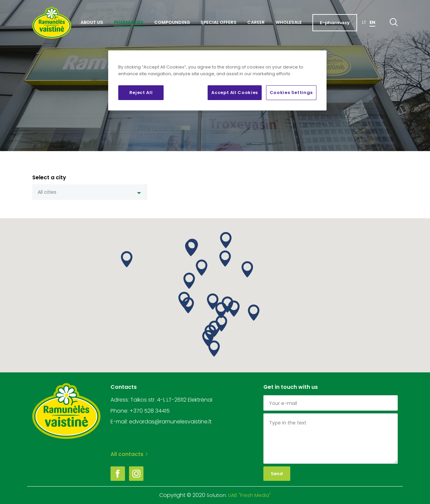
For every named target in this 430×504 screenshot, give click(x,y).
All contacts (129, 454)
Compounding (172, 22)
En (372, 22)
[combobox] (90, 192)
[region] (217, 80)
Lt (364, 22)
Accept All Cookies (235, 93)
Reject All (141, 93)
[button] (191, 248)
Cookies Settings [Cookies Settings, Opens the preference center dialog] (291, 93)
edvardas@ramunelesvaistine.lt (170, 422)
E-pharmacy (335, 23)
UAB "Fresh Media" (249, 495)
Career (256, 22)
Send (277, 474)
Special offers (219, 22)
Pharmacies (129, 22)
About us (92, 22)
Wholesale (289, 22)
